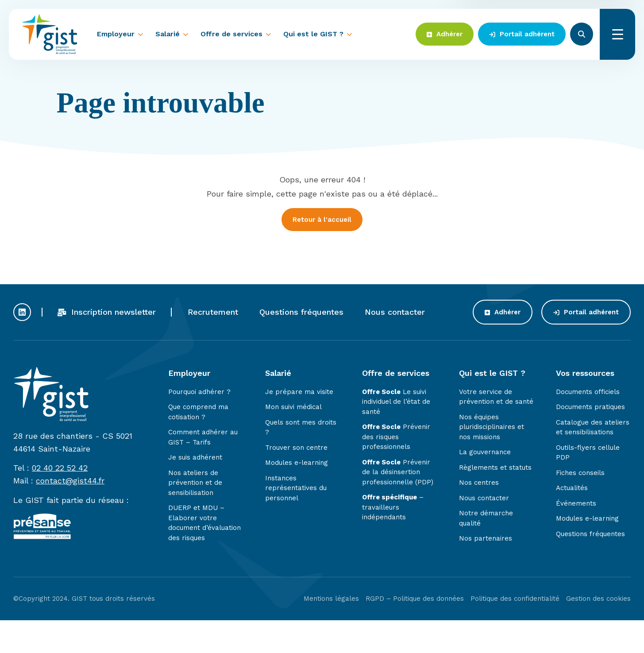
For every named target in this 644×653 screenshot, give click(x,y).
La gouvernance (485, 454)
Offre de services (231, 34)
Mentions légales (331, 600)
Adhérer (445, 34)
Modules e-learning (297, 464)
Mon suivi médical (293, 409)
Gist (50, 34)
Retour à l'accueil (322, 220)
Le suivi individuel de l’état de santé (396, 403)
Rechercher (582, 34)
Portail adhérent (522, 34)
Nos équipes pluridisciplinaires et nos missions (492, 428)
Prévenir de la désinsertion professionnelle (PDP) (398, 473)
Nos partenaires (486, 540)
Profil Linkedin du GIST (22, 313)
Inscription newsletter (107, 313)
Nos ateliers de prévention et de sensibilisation (195, 484)
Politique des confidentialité (515, 600)
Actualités (572, 490)
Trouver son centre (296, 449)
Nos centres (479, 484)
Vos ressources (585, 374)
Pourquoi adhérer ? (199, 393)
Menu (617, 34)
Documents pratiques (590, 409)
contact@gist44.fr (70, 482)
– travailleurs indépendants (393, 509)
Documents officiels (588, 393)
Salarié (168, 34)
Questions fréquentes (301, 313)
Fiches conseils (580, 474)
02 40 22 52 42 (60, 469)
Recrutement (213, 313)
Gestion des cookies (598, 600)
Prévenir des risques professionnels (396, 439)
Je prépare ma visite (299, 393)
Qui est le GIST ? (313, 34)
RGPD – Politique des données (415, 600)
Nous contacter (395, 313)
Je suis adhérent (195, 459)
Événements (576, 505)
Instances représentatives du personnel (296, 489)
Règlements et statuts (495, 469)
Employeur (116, 34)
